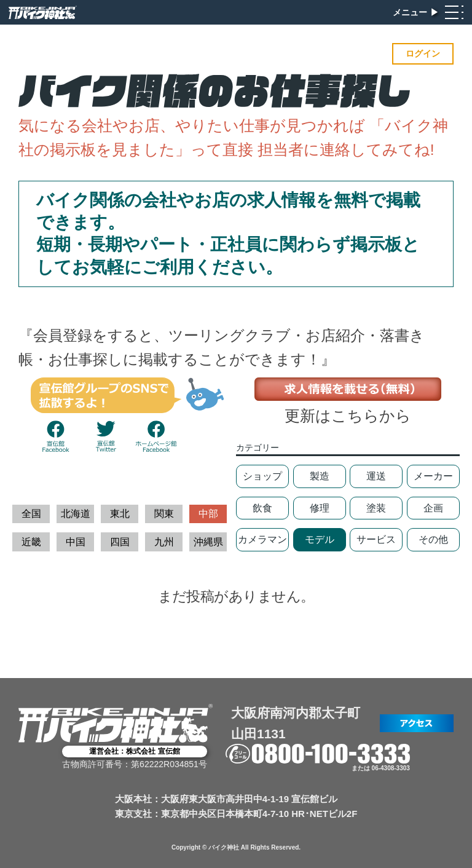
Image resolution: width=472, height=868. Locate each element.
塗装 (376, 508)
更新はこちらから (348, 416)
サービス (376, 539)
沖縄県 (208, 542)
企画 (433, 508)
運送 (376, 476)
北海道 (76, 514)
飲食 (262, 508)
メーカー (433, 476)
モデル (320, 539)
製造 (320, 476)
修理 (320, 508)
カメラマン (262, 539)
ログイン (423, 53)
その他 (433, 539)
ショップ (262, 476)
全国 (31, 514)
